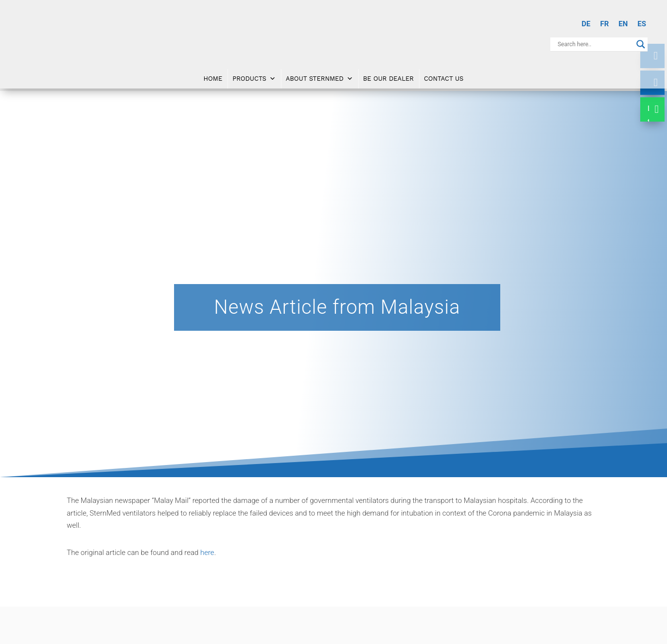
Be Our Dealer (388, 77)
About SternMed (319, 77)
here (207, 553)
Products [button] (254, 77)
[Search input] (595, 44)
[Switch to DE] (586, 24)
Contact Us (444, 77)
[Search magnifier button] (641, 44)
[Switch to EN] (623, 24)
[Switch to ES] (642, 24)
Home (213, 77)
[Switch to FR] (604, 24)
